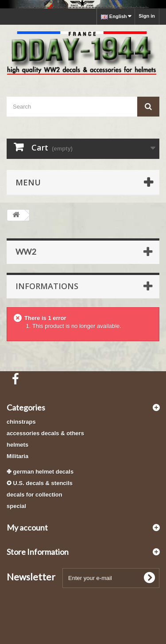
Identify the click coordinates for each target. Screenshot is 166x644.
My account (27, 527)
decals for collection (35, 495)
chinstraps (21, 422)
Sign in (147, 16)
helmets (17, 445)
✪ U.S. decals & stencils (40, 483)
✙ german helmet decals (40, 472)
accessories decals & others (45, 433)
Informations (47, 286)
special (16, 506)
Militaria (17, 456)
